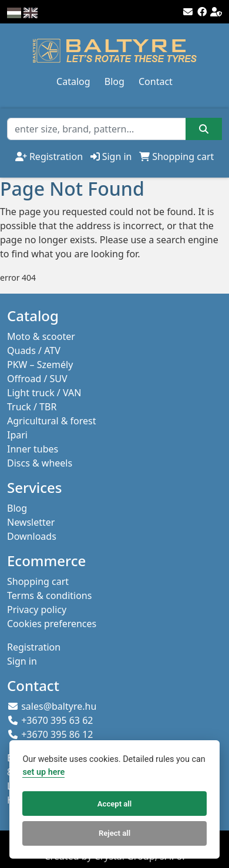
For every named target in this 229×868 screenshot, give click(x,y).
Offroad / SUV (37, 379)
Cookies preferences (52, 624)
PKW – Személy (40, 365)
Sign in (117, 156)
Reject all (114, 833)
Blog (114, 81)
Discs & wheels (40, 463)
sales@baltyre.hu (59, 706)
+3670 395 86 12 (57, 734)
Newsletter (31, 522)
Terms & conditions (49, 595)
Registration (56, 156)
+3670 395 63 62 (57, 720)
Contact (156, 81)
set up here (43, 772)
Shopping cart (183, 156)
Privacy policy (37, 610)
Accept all (114, 804)
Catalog (73, 81)
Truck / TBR (32, 407)
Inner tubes (33, 449)
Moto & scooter (41, 336)
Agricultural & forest (52, 421)
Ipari (17, 435)
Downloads (32, 536)
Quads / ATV (34, 350)
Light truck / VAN (44, 393)
